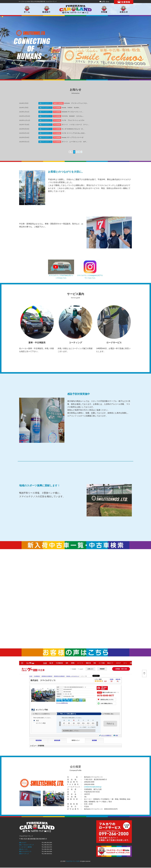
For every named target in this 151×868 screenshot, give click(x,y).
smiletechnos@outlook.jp (93, 787)
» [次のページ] (81, 152)
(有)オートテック (24, 854)
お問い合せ (104, 2)
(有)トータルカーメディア (26, 845)
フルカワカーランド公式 (73, 861)
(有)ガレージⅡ (23, 849)
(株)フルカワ (23, 843)
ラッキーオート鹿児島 (25, 847)
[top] (144, 673)
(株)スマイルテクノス (25, 851)
